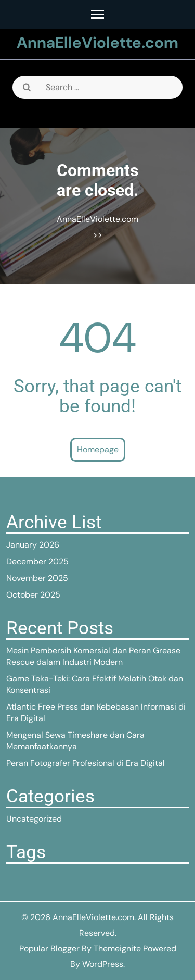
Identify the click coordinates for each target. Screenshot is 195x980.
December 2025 (37, 561)
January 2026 (33, 545)
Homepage (98, 449)
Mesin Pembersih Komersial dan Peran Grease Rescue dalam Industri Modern (93, 656)
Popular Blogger (49, 948)
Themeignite (117, 948)
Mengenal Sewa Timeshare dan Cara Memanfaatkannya (75, 741)
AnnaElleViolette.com (97, 42)
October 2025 (33, 595)
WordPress (103, 964)
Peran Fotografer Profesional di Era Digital (86, 763)
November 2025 (37, 578)
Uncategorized (34, 819)
